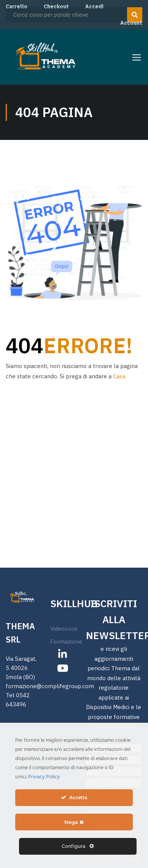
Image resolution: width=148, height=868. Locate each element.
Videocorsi (64, 609)
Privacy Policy (44, 777)
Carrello (17, 6)
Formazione (66, 622)
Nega (74, 822)
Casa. (120, 376)
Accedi (94, 6)
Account (131, 23)
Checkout (56, 6)
